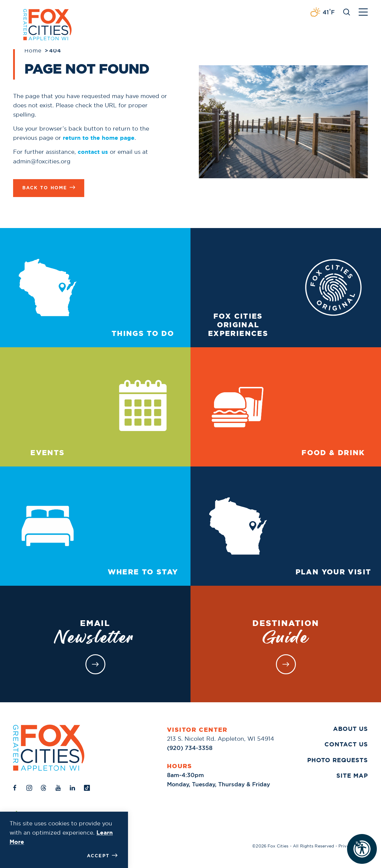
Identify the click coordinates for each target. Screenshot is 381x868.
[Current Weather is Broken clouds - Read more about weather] (322, 13)
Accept (102, 856)
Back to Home (49, 188)
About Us (350, 729)
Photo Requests (338, 760)
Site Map (352, 775)
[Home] (49, 748)
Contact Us (346, 744)
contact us (93, 152)
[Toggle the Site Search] (347, 11)
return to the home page (99, 138)
